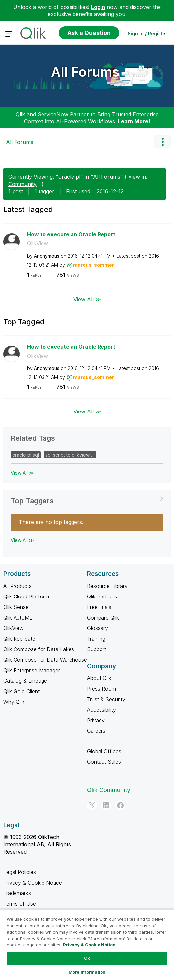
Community (22, 184)
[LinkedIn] (106, 805)
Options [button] (162, 142)
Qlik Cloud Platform (26, 596)
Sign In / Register (147, 33)
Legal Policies (20, 872)
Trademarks (17, 893)
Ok (87, 958)
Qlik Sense (16, 607)
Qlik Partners (102, 596)
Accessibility (101, 710)
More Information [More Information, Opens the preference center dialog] (87, 972)
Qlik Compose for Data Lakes (39, 649)
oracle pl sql (26, 455)
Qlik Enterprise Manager (32, 670)
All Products (17, 586)
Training (96, 639)
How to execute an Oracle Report (71, 234)
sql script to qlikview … (70, 455)
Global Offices (104, 751)
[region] (87, 944)
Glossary (98, 628)
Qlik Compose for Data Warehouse (45, 660)
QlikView (38, 243)
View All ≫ (87, 299)
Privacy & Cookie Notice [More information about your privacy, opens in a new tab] (89, 945)
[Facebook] (120, 805)
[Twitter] (92, 805)
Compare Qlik (103, 618)
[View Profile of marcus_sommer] (94, 265)
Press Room (101, 689)
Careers (96, 731)
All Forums (85, 72)
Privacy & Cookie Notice (33, 883)
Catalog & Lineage (25, 681)
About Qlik (99, 678)
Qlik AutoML (18, 618)
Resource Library (107, 586)
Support (97, 649)
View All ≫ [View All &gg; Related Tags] (22, 473)
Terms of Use (20, 904)
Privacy (96, 720)
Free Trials (99, 607)
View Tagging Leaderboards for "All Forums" (87, 499)
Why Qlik (14, 702)
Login (98, 7)
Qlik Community (109, 790)
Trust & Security (106, 699)
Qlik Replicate (19, 639)
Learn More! (134, 121)
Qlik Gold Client (21, 691)
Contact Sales (104, 762)
